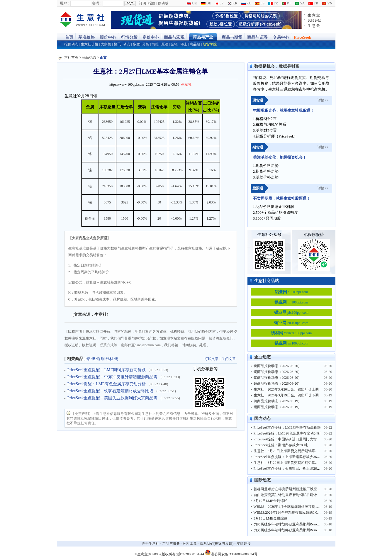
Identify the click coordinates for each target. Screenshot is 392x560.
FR (273, 3)
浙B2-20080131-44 (190, 554)
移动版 (163, 3)
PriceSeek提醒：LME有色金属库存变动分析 (107, 384)
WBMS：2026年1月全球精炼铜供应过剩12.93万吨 (292, 507)
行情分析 (129, 37)
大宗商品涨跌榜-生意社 (83, 20)
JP (219, 3)
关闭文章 (229, 359)
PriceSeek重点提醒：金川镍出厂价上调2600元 (289, 469)
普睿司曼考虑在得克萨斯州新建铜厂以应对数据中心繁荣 (298, 489)
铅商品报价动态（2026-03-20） (278, 378)
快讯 (117, 44)
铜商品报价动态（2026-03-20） (278, 383)
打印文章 (211, 359)
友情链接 (244, 544)
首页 (69, 37)
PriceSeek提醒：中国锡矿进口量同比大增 (285, 439)
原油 (165, 44)
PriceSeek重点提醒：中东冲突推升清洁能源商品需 (113, 377)
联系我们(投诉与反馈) (217, 544)
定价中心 (151, 37)
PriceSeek (303, 37)
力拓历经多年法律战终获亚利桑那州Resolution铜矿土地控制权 (302, 524)
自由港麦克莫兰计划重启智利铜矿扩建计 (285, 495)
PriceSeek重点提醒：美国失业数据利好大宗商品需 (113, 398)
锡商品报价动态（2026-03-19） (278, 407)
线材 (109, 359)
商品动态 (89, 57)
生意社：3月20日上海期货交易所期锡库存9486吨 (291, 451)
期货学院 (210, 44)
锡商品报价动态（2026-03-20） (278, 372)
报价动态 (71, 44)
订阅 (142, 3)
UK (192, 3)
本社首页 (71, 57)
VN (327, 3)
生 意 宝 (314, 15)
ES (260, 3)
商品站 (195, 44)
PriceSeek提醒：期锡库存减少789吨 (281, 445)
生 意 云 (314, 26)
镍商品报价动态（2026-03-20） (278, 366)
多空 (136, 44)
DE (206, 3)
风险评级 (315, 21)
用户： (65, 3)
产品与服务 (171, 544)
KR (232, 3)
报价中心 (108, 37)
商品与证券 (257, 37)
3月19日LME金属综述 (270, 501)
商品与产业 (203, 37)
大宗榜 (106, 44)
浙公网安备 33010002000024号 (231, 552)
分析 (146, 44)
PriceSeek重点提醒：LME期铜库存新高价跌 (107, 370)
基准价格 (86, 37)
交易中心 (281, 37)
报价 (152, 3)
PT (286, 3)
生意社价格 (89, 44)
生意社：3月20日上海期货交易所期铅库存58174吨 (292, 463)
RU (246, 3)
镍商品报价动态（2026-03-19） (278, 401)
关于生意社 (150, 544)
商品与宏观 (174, 37)
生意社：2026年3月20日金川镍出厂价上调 (286, 389)
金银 (174, 44)
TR (313, 3)
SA (300, 3)
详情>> (323, 100)
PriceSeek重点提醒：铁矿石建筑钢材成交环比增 (111, 391)
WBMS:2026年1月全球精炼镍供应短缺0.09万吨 (290, 513)
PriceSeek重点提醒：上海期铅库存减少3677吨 (289, 457)
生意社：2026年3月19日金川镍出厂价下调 (286, 395)
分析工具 (190, 544)
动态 (127, 44)
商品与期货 (232, 37)
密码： (97, 3)
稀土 (184, 44)
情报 (155, 44)
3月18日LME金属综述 (270, 518)
